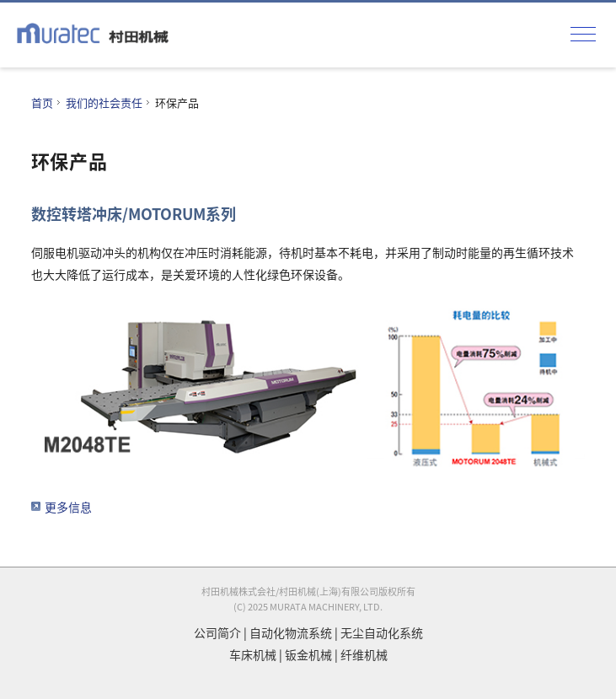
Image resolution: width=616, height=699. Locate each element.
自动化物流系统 (291, 632)
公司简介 (217, 632)
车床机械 (253, 654)
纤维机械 (364, 654)
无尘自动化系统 (382, 632)
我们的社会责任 (104, 102)
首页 (42, 102)
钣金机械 (308, 654)
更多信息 (68, 507)
